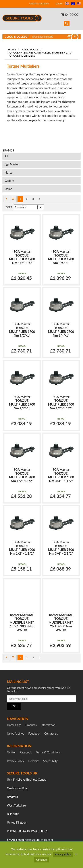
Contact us (51, 734)
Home (12, 49)
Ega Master (12, 164)
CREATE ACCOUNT (39, 4)
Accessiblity (50, 761)
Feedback (34, 734)
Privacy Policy (63, 854)
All (6, 156)
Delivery (34, 761)
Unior (8, 189)
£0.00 (74, 14)
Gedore (9, 181)
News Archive (15, 734)
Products (31, 725)
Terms (48, 752)
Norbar (9, 172)
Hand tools (30, 49)
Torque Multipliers (21, 56)
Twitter (11, 752)
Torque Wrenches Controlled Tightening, (38, 52)
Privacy (15, 761)
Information (48, 725)
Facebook (26, 752)
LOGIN (59, 4)
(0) (65, 14)
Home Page (14, 725)
